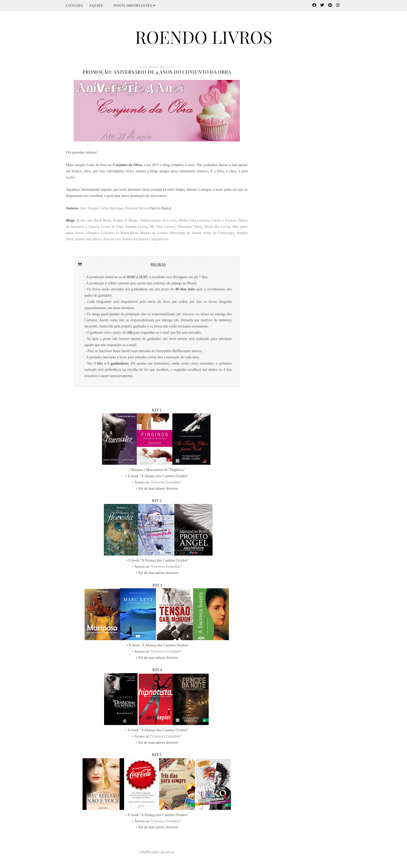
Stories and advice (88, 239)
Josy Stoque (89, 208)
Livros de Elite (112, 227)
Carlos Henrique (111, 208)
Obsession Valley (190, 227)
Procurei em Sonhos (118, 239)
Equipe (96, 5)
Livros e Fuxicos (224, 220)
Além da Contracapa (219, 233)
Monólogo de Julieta (185, 233)
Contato (75, 5)
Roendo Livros (136, 227)
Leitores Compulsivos (152, 239)
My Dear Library (162, 227)
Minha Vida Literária (194, 220)
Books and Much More (94, 220)
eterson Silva (137, 208)
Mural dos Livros (217, 227)
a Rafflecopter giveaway (157, 852)
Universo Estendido (166, 482)
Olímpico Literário (100, 233)
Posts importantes (135, 5)
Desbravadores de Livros (158, 220)
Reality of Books (125, 220)
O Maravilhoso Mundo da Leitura (142, 233)
